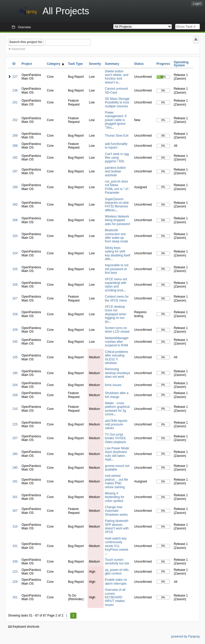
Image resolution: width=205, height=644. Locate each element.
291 (15, 481)
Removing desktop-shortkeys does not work (118, 373)
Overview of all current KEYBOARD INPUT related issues (115, 597)
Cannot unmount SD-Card (116, 90)
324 (15, 253)
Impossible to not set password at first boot (117, 269)
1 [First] (66, 615)
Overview (24, 27)
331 (15, 546)
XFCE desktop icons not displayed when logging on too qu (116, 314)
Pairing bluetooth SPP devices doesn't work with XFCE (117, 526)
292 (15, 158)
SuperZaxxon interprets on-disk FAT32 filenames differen (117, 205)
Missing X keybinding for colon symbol (115, 497)
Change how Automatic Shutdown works (116, 511)
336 (15, 562)
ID (14, 64)
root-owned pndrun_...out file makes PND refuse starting (116, 481)
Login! (197, 4)
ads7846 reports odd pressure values (116, 425)
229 (15, 582)
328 (15, 314)
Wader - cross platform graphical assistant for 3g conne (117, 409)
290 (15, 468)
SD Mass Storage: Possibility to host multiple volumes (118, 103)
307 (15, 511)
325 (15, 269)
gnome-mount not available (117, 468)
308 (15, 220)
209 (15, 395)
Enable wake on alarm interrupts (116, 582)
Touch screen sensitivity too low (117, 562)
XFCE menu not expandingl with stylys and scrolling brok (116, 285)
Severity (95, 64)
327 (15, 298)
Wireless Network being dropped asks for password (118, 220)
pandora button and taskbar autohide (115, 171)
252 (15, 120)
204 (15, 385)
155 (15, 357)
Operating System (181, 64)
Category (56, 64)
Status (139, 64)
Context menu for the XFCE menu (117, 298)
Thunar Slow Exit (117, 136)
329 (15, 330)
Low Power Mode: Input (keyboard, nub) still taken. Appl (117, 454)
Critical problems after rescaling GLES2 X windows (116, 357)
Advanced (18, 49)
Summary (112, 64)
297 (15, 171)
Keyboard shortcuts (24, 627)
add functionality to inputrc (116, 146)
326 (15, 285)
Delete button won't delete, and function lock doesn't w (117, 77)
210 (15, 409)
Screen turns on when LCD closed (117, 330)
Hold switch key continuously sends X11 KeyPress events (117, 544)
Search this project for (26, 42)
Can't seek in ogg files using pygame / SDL (117, 158)
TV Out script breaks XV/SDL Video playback (116, 438)
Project (27, 64)
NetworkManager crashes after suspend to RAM (117, 342)
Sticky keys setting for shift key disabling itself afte (118, 253)
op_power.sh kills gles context (117, 572)
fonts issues (113, 385)
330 (15, 342)
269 (15, 136)
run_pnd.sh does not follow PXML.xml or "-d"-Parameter (117, 187)
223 (15, 572)
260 (15, 454)
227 (15, 77)
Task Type (75, 64)
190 (15, 373)
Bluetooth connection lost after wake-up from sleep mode (116, 236)
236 (15, 90)
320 (15, 236)
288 (15, 146)
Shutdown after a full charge (117, 395)
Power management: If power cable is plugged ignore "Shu (116, 120)
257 (15, 438)
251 (15, 102)
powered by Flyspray (185, 636)
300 (15, 205)
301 (15, 497)
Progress (163, 64)
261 (15, 597)
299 (15, 187)
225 (15, 424)
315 (15, 527)
